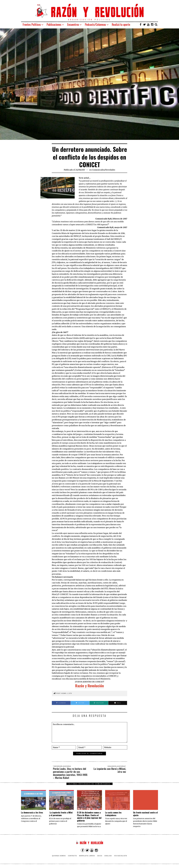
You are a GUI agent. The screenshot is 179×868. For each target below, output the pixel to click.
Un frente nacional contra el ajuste (145, 814)
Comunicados (98, 170)
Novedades (110, 170)
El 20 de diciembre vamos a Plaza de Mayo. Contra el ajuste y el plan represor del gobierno (89, 816)
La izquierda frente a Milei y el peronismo (61, 814)
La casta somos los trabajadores (113, 814)
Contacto (72, 856)
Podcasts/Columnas (95, 24)
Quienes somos (59, 856)
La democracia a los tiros (32, 812)
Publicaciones (54, 24)
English (108, 856)
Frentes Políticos (32, 24)
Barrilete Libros (87, 856)
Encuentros (73, 24)
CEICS (100, 856)
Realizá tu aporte (121, 24)
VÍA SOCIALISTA (121, 856)
